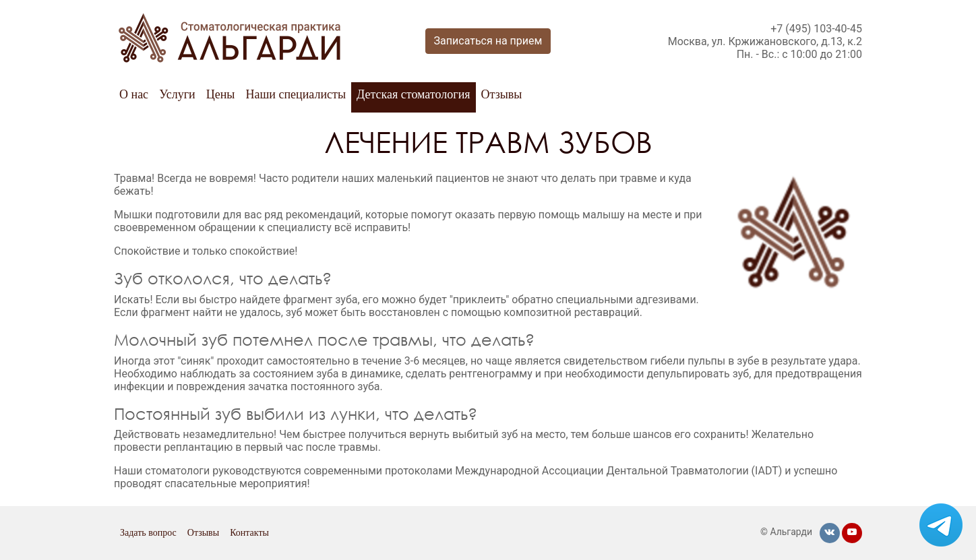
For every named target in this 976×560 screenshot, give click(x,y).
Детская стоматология (414, 94)
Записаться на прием (488, 41)
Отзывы (502, 94)
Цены (221, 94)
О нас (134, 94)
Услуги (177, 94)
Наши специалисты (296, 94)
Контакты (249, 533)
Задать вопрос (148, 533)
